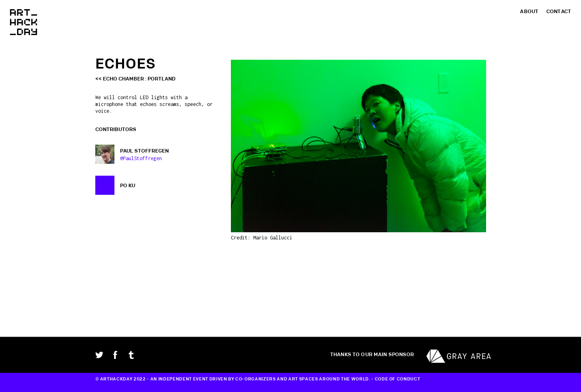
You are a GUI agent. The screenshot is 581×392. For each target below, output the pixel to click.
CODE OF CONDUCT (398, 379)
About (529, 12)
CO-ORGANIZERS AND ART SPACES (277, 379)
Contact (559, 12)
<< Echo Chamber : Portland (135, 79)
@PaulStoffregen (141, 158)
